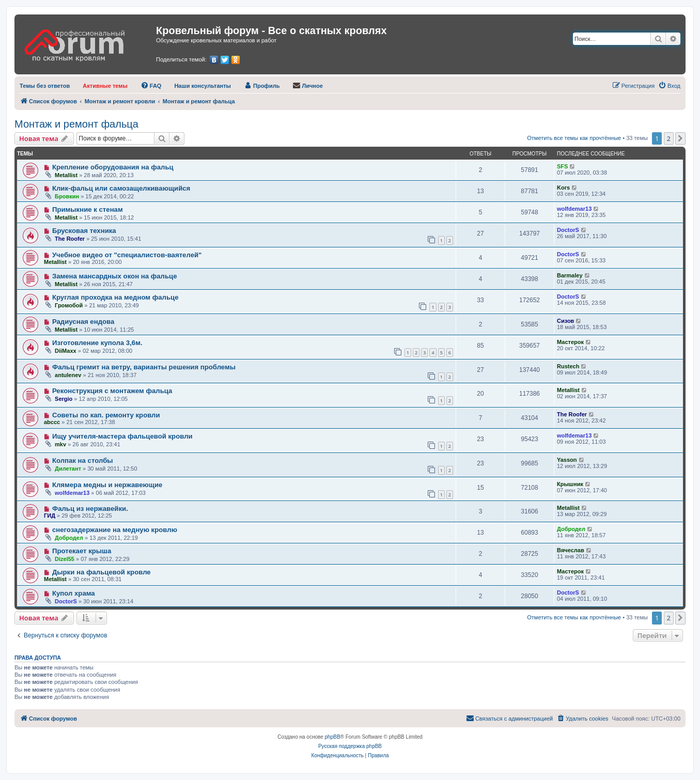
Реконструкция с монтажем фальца (112, 391)
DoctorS (568, 230)
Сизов (565, 321)
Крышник (570, 484)
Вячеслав (571, 550)
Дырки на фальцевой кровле (102, 572)
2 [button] (669, 138)
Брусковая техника (84, 231)
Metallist (66, 175)
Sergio (64, 399)
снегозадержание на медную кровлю (115, 530)
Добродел (69, 538)
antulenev (68, 375)
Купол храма (74, 593)
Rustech (568, 366)
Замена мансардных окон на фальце (115, 276)
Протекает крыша (82, 551)
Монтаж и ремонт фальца (76, 124)
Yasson (567, 460)
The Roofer (70, 239)
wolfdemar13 (574, 209)
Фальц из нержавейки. (90, 509)
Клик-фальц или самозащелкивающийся (121, 188)
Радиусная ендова (83, 322)
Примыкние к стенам (88, 209)
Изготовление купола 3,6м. (97, 343)
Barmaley (570, 275)
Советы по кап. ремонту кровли (106, 415)
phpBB (333, 737)
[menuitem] (45, 86)
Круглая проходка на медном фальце (115, 297)
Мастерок (570, 342)
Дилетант (68, 469)
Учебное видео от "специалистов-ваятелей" (127, 255)
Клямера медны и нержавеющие (107, 485)
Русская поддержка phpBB (350, 746)
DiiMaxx (66, 351)
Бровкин (67, 196)
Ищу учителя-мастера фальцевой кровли (122, 436)
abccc (52, 422)
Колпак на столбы (83, 461)
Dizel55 (65, 559)
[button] (680, 138)
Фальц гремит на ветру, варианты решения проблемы (144, 367)
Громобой (69, 305)
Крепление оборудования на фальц (113, 167)
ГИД (50, 516)
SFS (562, 166)
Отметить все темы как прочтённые (574, 138)
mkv (60, 444)
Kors (563, 188)
